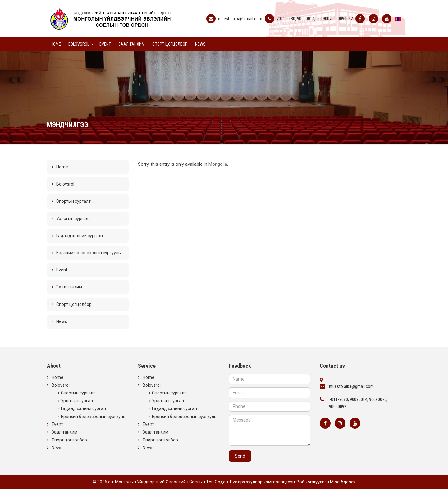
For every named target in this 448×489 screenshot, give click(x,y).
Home (56, 44)
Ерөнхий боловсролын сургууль (89, 253)
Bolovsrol (79, 44)
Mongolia (218, 164)
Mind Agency (343, 482)
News (200, 44)
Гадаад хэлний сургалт (80, 236)
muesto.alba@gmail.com (240, 19)
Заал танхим (132, 44)
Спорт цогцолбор (170, 44)
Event (105, 44)
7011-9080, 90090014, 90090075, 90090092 (315, 19)
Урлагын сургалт (73, 219)
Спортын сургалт (73, 201)
